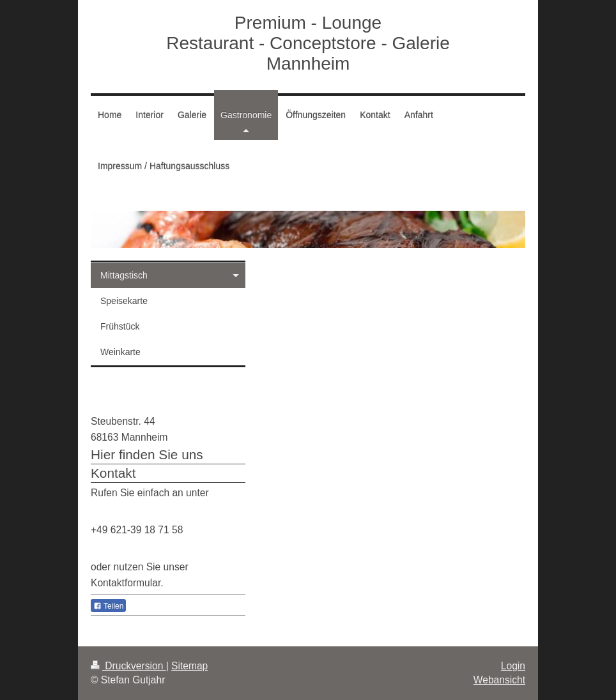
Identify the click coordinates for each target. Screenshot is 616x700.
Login (513, 666)
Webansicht (499, 680)
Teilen (108, 606)
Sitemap (189, 666)
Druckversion (128, 666)
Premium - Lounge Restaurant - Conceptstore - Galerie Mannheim (308, 43)
